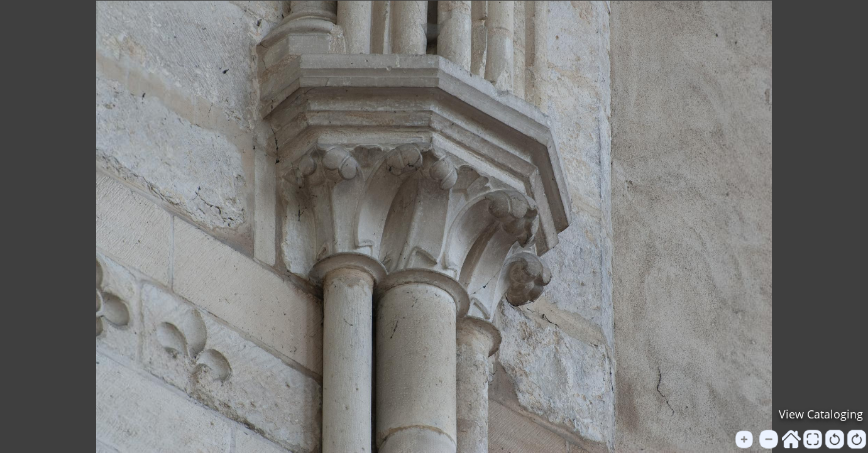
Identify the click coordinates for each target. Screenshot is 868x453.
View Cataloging (821, 414)
